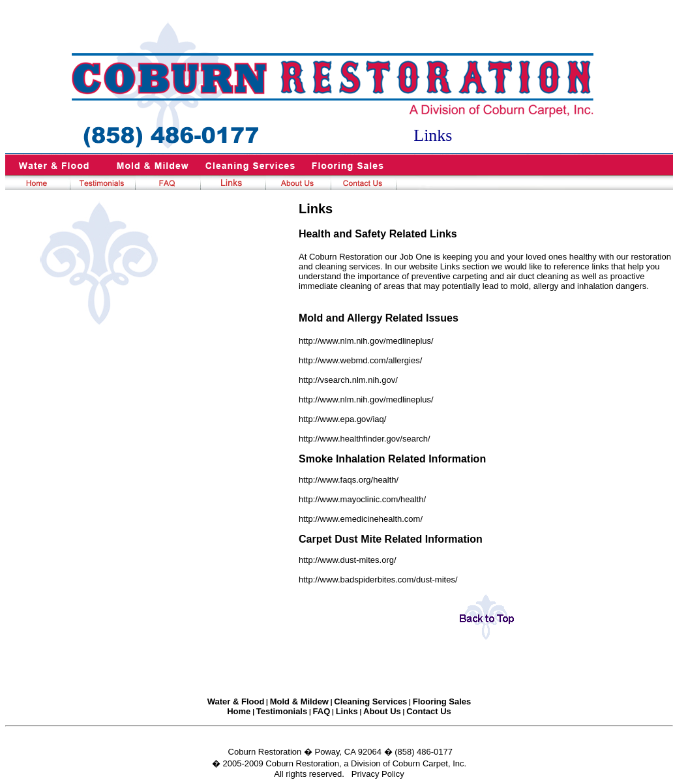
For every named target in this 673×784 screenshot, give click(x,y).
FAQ (322, 711)
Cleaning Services (370, 701)
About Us (382, 711)
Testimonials (282, 711)
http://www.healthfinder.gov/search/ (365, 439)
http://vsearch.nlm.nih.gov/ (348, 380)
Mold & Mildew (299, 701)
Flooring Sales (442, 701)
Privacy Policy (378, 774)
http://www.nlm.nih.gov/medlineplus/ (366, 341)
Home (239, 711)
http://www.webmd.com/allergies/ (360, 360)
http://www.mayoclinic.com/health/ (362, 499)
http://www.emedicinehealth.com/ (361, 519)
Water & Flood (236, 701)
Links (347, 711)
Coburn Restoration (265, 752)
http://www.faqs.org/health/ (349, 480)
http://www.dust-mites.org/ (348, 560)
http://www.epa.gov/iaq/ (342, 419)
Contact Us (429, 711)
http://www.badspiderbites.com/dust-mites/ (378, 580)
